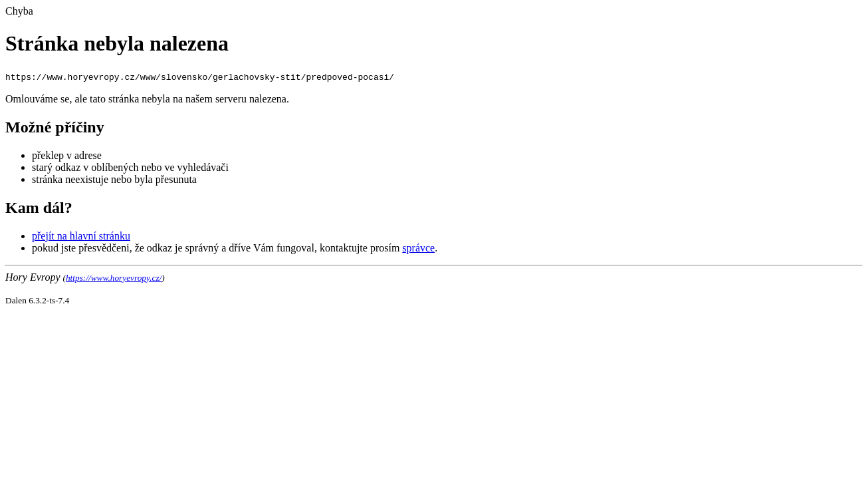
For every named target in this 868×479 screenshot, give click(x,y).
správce (418, 248)
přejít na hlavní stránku (81, 236)
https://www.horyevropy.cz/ (114, 278)
